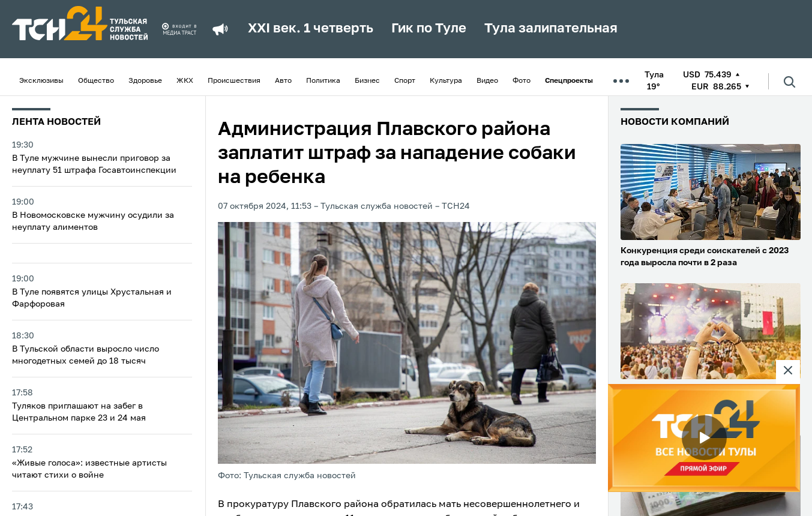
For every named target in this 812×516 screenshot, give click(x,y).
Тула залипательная (551, 29)
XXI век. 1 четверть (311, 29)
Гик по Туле (429, 29)
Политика (323, 81)
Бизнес (367, 81)
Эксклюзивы (41, 81)
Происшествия (234, 81)
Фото (522, 81)
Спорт (405, 81)
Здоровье (145, 81)
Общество (96, 81)
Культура (446, 81)
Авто (283, 81)
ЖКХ (185, 81)
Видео (487, 81)
